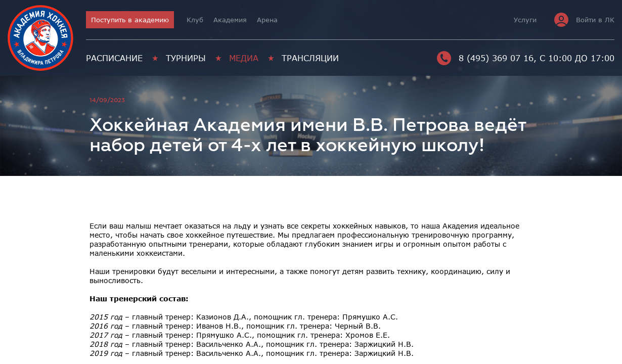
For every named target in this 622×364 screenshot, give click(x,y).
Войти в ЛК (584, 20)
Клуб (195, 20)
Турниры (186, 58)
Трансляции (310, 58)
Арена (267, 20)
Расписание (114, 58)
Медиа (244, 58)
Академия (230, 20)
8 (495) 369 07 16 (485, 58)
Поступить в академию (130, 20)
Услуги (525, 20)
